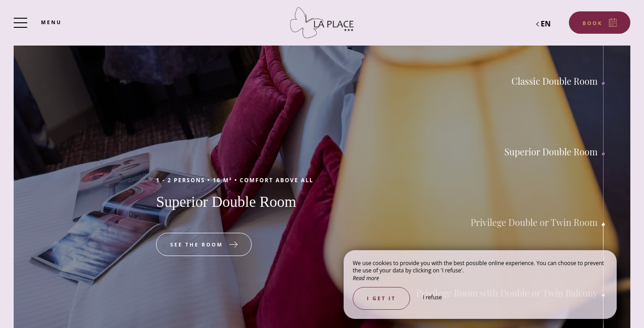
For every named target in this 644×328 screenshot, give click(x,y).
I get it (381, 298)
